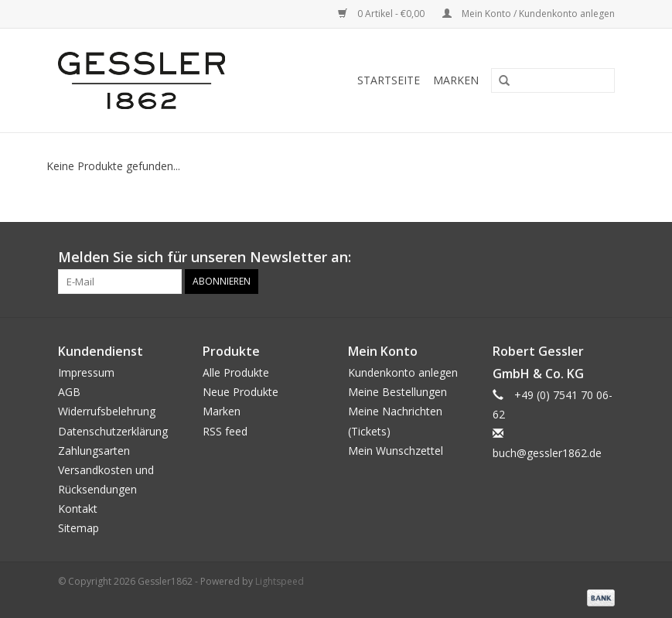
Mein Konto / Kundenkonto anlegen (529, 14)
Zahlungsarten (94, 451)
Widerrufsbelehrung (107, 411)
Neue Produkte (240, 392)
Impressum (86, 372)
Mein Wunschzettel (396, 451)
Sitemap (78, 528)
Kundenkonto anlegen (403, 372)
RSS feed (225, 431)
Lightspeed (280, 581)
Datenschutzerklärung (113, 431)
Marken (456, 80)
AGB (69, 392)
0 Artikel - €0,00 (382, 14)
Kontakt (78, 509)
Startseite (389, 80)
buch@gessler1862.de (547, 453)
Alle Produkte (236, 372)
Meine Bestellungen (397, 392)
